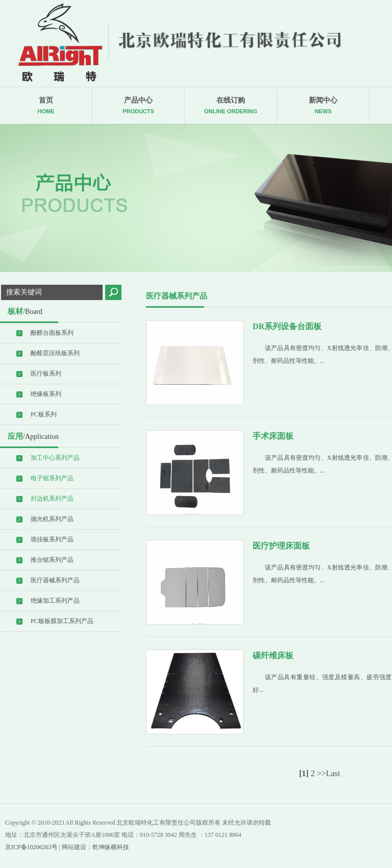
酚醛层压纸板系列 (55, 353)
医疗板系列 (46, 374)
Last (333, 773)
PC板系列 (44, 414)
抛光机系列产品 (52, 519)
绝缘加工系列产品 (55, 601)
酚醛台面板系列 (52, 333)
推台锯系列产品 (52, 560)
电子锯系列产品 (52, 478)
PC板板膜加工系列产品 (62, 621)
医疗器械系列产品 (55, 580)
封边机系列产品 (52, 499)
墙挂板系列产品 (52, 539)
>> (322, 773)
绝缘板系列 (46, 394)
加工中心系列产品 (55, 458)
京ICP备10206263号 (31, 847)
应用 (33, 436)
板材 (25, 311)
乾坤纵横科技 (111, 847)
